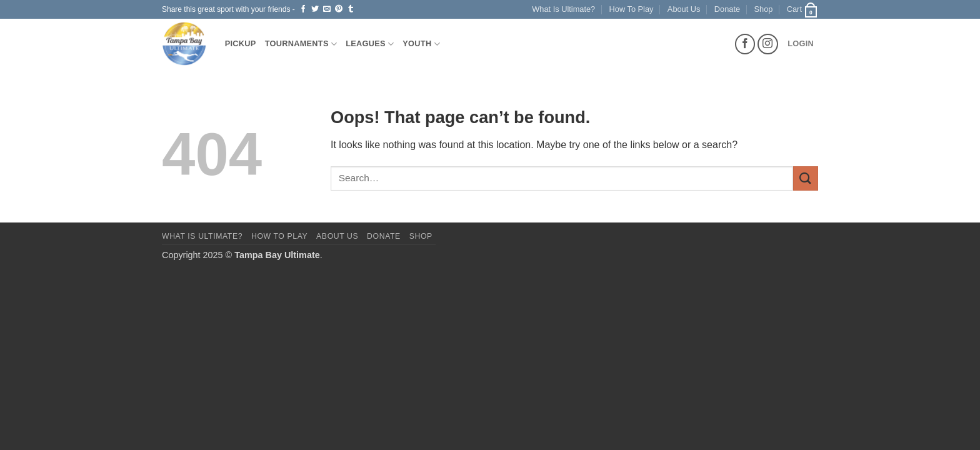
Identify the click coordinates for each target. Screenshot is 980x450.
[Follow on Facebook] (745, 44)
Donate (727, 9)
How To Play (632, 9)
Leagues (370, 44)
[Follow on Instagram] (768, 44)
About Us (684, 9)
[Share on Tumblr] (351, 9)
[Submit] (806, 178)
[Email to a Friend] (327, 9)
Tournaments (301, 44)
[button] (802, 9)
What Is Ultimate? (563, 9)
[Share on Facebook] (303, 9)
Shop (764, 9)
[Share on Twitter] (315, 9)
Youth (421, 44)
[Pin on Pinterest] (339, 9)
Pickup (241, 43)
